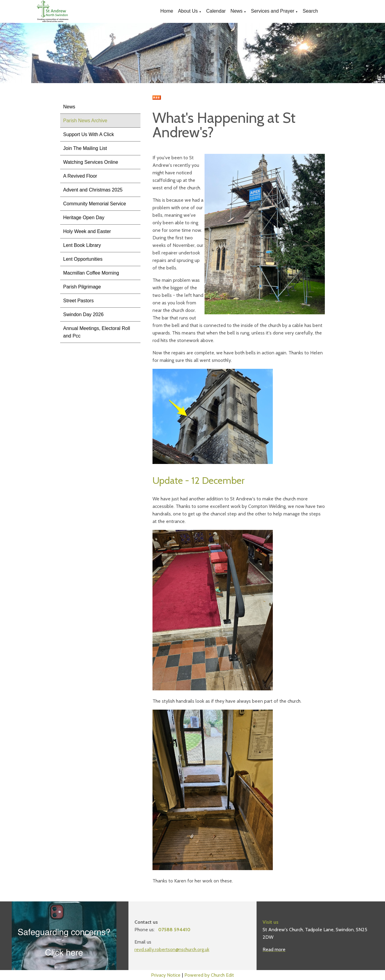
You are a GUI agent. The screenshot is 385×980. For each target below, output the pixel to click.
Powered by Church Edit (209, 975)
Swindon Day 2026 (83, 314)
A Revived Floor (80, 176)
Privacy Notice (166, 975)
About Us (188, 11)
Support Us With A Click (89, 134)
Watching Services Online (91, 162)
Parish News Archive (85, 121)
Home (167, 11)
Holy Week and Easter (87, 231)
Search (310, 11)
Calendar (216, 11)
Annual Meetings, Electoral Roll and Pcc (97, 332)
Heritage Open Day (84, 218)
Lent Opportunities (83, 259)
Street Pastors (78, 301)
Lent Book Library (82, 245)
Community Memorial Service (95, 204)
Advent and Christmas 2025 (93, 190)
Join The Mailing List (85, 148)
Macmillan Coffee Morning (91, 273)
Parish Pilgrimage (82, 287)
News (236, 11)
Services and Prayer (273, 11)
